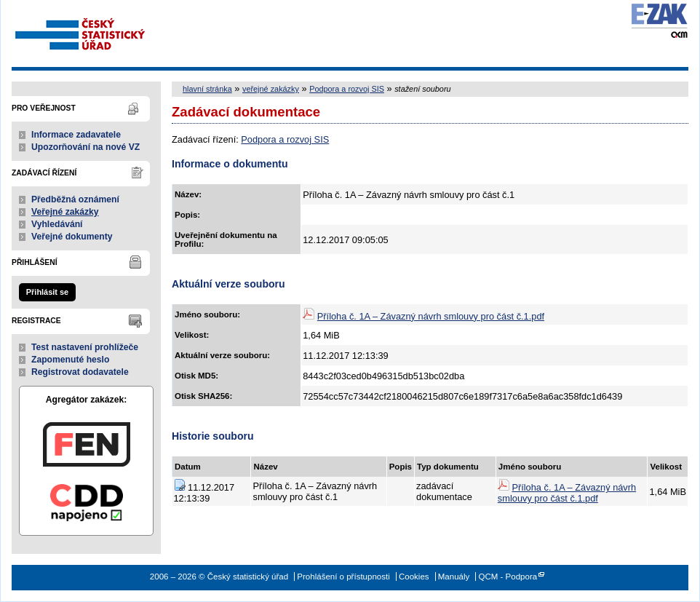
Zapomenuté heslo (70, 360)
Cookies (414, 577)
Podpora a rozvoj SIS (347, 89)
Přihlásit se (47, 292)
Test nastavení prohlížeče (85, 347)
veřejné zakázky (271, 89)
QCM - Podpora (508, 577)
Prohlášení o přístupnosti (343, 577)
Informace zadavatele (76, 135)
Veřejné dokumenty (72, 237)
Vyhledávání (57, 224)
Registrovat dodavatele (80, 372)
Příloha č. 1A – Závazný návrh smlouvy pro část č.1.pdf (431, 316)
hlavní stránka (207, 89)
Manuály (454, 577)
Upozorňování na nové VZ (85, 147)
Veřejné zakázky (65, 212)
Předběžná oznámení (75, 199)
